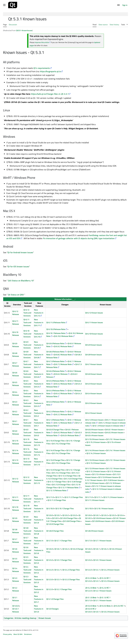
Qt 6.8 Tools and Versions (27, 355)
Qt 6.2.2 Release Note (63, 414)
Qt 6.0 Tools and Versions (27, 432)
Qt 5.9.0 (50, 515)
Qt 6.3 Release (16, 403)
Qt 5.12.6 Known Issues (108, 477)
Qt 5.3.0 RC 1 (105, 578)
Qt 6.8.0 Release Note (55, 352)
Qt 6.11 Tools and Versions (27, 322)
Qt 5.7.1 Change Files (63, 541)
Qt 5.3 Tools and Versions (27, 579)
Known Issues (45, 618)
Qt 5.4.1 (58, 570)
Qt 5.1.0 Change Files (55, 599)
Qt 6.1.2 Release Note (63, 423)
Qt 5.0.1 (96, 612)
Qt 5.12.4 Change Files (68, 476)
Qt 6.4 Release (16, 394)
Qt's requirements (42, 68)
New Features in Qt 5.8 (39, 531)
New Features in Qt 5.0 (39, 609)
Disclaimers (28, 634)
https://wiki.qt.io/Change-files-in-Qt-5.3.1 (50, 94)
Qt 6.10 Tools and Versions (27, 334)
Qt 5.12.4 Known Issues (102, 474)
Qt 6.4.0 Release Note (55, 391)
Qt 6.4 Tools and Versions (27, 393)
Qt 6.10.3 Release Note (63, 336)
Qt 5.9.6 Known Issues (102, 518)
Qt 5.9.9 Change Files (55, 524)
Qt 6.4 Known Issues (94, 393)
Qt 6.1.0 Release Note (55, 420)
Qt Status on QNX (16, 295)
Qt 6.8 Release (16, 355)
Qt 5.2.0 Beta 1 (91, 588)
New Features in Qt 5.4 (39, 570)
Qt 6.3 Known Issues (94, 403)
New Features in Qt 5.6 (39, 550)
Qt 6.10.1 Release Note (56, 333)
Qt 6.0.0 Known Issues (94, 430)
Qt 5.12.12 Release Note (56, 490)
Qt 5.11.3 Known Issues (95, 500)
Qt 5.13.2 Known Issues (96, 463)
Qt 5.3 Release (16, 580)
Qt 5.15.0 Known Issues (95, 439)
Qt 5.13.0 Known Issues (95, 460)
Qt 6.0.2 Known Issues (94, 432)
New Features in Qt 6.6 (39, 374)
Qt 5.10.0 (50, 508)
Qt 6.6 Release (16, 374)
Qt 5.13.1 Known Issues (116, 460)
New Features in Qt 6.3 (39, 403)
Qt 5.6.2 (66, 549)
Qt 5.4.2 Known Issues (110, 570)
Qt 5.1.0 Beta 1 (91, 597)
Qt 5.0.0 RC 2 (91, 609)
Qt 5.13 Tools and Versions (27, 462)
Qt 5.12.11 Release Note (68, 487)
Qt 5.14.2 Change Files (61, 453)
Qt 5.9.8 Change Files (72, 521)
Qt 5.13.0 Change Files (55, 460)
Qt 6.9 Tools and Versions (27, 345)
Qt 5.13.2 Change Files (61, 463)
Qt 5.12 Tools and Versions (27, 480)
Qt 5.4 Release (16, 570)
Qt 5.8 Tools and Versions (27, 531)
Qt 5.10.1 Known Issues (104, 508)
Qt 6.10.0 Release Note (56, 329)
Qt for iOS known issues (18, 266)
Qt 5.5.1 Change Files (63, 560)
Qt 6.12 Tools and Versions (27, 313)
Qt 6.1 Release (16, 423)
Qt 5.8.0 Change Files (55, 531)
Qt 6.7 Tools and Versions (27, 364)
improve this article (42, 42)
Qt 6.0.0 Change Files (55, 430)
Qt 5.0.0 (15, 606)
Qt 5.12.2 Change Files (61, 473)
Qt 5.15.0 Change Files (55, 441)
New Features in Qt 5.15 (39, 442)
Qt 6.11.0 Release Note (56, 322)
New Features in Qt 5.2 (39, 589)
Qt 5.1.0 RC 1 (105, 597)
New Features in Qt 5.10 (39, 508)
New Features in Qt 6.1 (39, 423)
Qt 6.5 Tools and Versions (27, 384)
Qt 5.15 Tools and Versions (27, 442)
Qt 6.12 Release (16, 313)
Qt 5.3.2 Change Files (71, 579)
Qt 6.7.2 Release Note (63, 364)
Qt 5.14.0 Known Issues (95, 450)
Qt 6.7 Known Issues (94, 364)
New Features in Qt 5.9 (39, 520)
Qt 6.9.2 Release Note (63, 346)
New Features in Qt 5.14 (39, 452)
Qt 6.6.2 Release (61, 374)
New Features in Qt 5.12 (39, 480)
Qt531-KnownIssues (24, 30)
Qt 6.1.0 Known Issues (94, 420)
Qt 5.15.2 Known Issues (96, 442)
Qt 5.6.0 (50, 549)
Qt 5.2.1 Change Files (63, 589)
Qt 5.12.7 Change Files (57, 482)
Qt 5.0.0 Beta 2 (106, 606)
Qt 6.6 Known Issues (94, 374)
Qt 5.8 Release (16, 531)
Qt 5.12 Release (16, 480)
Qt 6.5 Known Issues (94, 384)
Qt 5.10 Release (16, 509)
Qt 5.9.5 (55, 518)
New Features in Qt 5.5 (39, 560)
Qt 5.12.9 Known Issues (95, 483)
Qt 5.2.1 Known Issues (102, 591)
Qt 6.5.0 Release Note (55, 381)
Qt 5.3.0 (50, 579)
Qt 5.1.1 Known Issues (102, 600)
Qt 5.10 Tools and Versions (27, 508)
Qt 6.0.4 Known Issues (94, 435)
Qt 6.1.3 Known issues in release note (108, 426)
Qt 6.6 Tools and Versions (27, 374)
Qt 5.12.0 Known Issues (95, 468)
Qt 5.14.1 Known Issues (116, 450)
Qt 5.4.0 (50, 570)
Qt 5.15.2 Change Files (61, 444)
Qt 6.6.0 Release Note (55, 371)
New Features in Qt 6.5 (39, 384)
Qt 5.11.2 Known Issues (113, 497)
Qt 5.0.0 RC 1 (119, 606)
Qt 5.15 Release (16, 442)
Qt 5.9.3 (74, 515)
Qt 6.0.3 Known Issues (114, 432)
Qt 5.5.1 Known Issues (102, 560)
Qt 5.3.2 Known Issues (110, 581)
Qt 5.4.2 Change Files (71, 570)
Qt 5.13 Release (16, 462)
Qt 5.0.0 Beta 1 (91, 606)
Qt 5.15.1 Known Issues (116, 439)
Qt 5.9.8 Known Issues (101, 521)
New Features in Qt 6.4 (39, 393)
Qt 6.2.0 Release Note (55, 411)
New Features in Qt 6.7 (39, 364)
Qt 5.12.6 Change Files (73, 479)
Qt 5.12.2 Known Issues (96, 471)
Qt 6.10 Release (16, 334)
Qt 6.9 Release (16, 345)
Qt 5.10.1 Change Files (65, 508)
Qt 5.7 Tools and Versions (27, 541)
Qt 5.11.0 (50, 497)
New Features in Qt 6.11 (39, 322)
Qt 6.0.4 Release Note (70, 435)
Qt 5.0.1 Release (16, 610)
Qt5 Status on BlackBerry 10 (20, 281)
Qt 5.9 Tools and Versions (27, 520)
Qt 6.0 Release (16, 432)
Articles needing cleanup (25, 618)
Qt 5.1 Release (16, 599)
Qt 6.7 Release (16, 364)
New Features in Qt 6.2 (39, 413)
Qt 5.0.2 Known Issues (110, 612)
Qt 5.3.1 (58, 579)
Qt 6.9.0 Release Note (55, 343)
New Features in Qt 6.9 (39, 345)
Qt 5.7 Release (16, 541)
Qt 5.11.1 (59, 497)
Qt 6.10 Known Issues (94, 334)
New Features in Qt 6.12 (39, 313)
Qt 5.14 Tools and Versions (27, 452)
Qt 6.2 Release (16, 413)
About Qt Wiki (18, 634)
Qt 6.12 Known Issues (94, 313)
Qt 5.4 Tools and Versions (27, 570)
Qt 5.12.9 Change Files (61, 485)
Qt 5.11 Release (16, 499)
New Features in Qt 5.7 (39, 541)
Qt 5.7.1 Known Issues (102, 541)
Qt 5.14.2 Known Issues (96, 453)
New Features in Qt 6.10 (39, 334)
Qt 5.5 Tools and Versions (27, 560)
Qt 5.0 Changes (52, 609)
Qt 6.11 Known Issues (94, 322)
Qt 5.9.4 (121, 515)
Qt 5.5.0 (50, 560)
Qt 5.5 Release (16, 560)
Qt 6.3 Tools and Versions (27, 403)
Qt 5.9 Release (16, 520)
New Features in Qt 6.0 (39, 432)
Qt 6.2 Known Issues (94, 413)
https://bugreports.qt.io (50, 71)
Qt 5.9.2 (66, 515)
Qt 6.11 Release (16, 323)
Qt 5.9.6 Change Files (69, 518)
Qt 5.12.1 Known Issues (116, 468)
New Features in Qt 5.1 (39, 599)
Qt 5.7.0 (50, 541)
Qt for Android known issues (20, 252)
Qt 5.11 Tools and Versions (27, 499)
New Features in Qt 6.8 (39, 355)
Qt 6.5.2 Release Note (63, 384)
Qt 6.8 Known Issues (94, 355)
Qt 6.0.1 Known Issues (114, 430)
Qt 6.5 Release (16, 384)
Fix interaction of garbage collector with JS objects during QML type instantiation (79, 238)
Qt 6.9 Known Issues (94, 345)
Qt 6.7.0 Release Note (55, 361)
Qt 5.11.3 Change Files (57, 500)
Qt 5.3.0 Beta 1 (91, 578)
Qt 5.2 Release (16, 589)
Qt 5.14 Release (16, 452)
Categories (9, 618)
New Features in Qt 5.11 (39, 499)
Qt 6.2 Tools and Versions (27, 413)
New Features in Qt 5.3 (39, 579)
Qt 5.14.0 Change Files (55, 450)
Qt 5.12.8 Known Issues (113, 480)
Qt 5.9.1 (58, 515)
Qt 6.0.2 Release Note (63, 432)
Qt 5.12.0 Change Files (55, 470)
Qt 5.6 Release (16, 550)
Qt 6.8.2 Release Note (63, 355)
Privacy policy (7, 634)
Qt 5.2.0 (50, 589)
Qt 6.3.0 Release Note (55, 402)
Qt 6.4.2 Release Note (63, 393)
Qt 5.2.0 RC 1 (105, 588)
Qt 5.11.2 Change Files (74, 497)
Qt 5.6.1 (58, 549)
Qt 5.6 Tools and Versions (27, 550)
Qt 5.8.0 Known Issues (94, 531)
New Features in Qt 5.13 (39, 462)
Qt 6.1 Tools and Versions (27, 423)
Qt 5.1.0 (88, 600)
